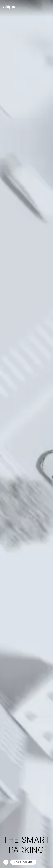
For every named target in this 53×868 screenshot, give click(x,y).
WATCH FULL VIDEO (25, 862)
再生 (6, 862)
